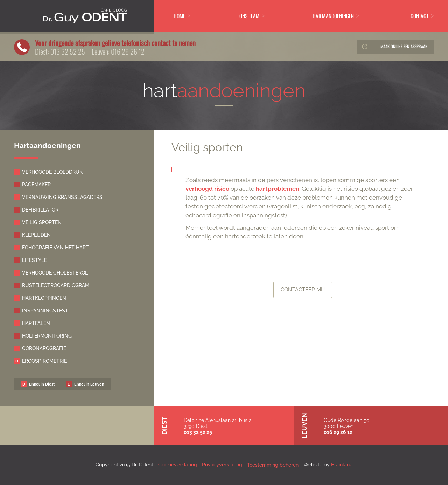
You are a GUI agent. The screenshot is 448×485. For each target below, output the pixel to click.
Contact (419, 16)
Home (179, 16)
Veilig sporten (42, 222)
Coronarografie (44, 348)
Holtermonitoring (47, 336)
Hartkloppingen (44, 298)
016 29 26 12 (128, 51)
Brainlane (342, 465)
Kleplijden (36, 235)
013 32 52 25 (68, 51)
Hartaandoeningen (333, 16)
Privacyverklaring (222, 465)
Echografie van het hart (55, 248)
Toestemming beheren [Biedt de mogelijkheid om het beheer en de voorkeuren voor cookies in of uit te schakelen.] (273, 465)
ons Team (249, 16)
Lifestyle (34, 260)
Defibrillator (40, 210)
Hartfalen (36, 323)
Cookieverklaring (178, 465)
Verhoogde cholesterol (55, 273)
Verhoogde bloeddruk (52, 172)
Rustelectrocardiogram (56, 285)
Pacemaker (36, 185)
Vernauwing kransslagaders (62, 197)
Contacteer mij (303, 290)
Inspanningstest (45, 311)
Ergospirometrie (44, 361)
